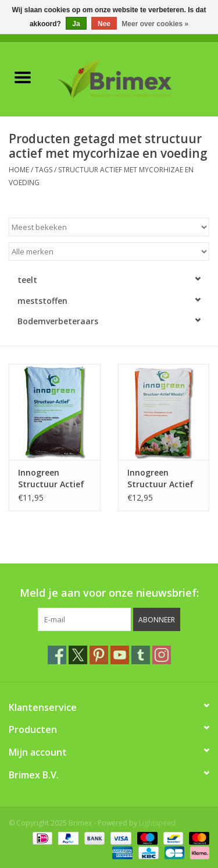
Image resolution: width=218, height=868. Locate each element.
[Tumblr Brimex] (141, 655)
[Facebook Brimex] (57, 655)
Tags (44, 170)
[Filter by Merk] (109, 251)
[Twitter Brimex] (78, 655)
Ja (76, 24)
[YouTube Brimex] (120, 655)
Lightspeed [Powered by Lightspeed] (157, 823)
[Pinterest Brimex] (99, 655)
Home (19, 170)
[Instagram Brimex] (162, 655)
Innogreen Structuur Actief (51, 478)
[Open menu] (23, 77)
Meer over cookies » (155, 24)
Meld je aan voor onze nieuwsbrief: (109, 593)
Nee (104, 24)
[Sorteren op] (109, 227)
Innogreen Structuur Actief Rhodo (160, 479)
